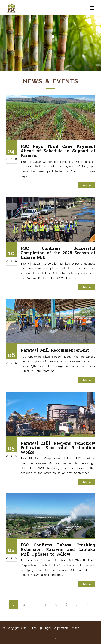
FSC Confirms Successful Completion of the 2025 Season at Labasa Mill (58, 253)
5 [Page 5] (56, 605)
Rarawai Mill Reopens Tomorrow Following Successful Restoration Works (58, 448)
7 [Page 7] (77, 605)
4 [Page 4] (45, 605)
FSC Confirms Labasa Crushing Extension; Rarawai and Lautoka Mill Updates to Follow (58, 549)
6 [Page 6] (66, 605)
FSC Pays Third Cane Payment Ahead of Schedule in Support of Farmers (58, 151)
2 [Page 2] (24, 605)
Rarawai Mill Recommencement (55, 350)
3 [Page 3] (35, 605)
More (87, 185)
